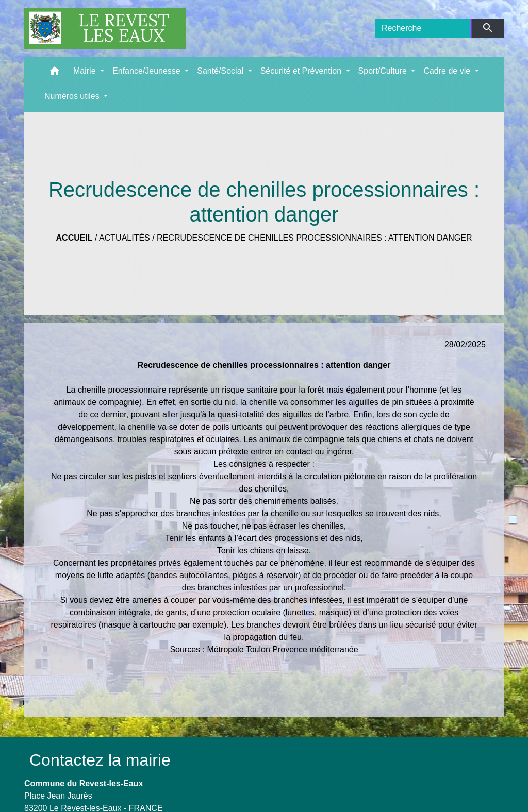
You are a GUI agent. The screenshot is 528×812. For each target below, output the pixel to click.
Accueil (75, 238)
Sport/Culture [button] (384, 71)
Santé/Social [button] (221, 71)
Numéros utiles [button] (73, 96)
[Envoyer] (488, 28)
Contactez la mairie (100, 760)
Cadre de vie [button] (448, 71)
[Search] (423, 28)
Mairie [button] (86, 71)
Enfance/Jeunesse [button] (147, 71)
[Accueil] (105, 28)
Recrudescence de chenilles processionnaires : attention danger (314, 238)
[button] (55, 73)
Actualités (125, 238)
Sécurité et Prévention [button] (302, 71)
